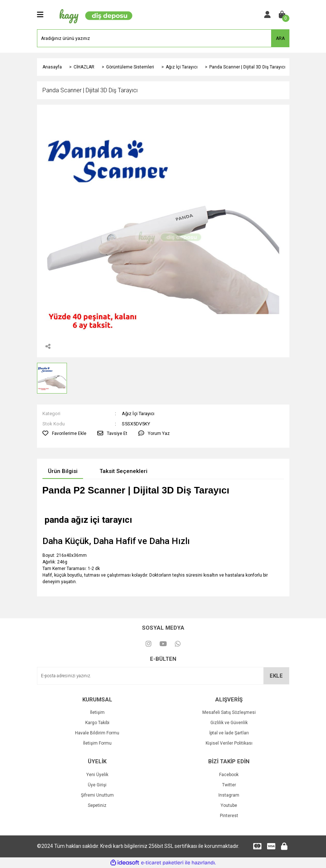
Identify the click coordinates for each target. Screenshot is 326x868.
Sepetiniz (97, 805)
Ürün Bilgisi (63, 471)
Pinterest (229, 816)
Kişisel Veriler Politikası (229, 743)
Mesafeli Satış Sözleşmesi (229, 712)
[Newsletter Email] (163, 676)
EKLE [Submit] (276, 676)
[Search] (163, 38)
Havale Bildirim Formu (97, 733)
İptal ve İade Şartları (229, 733)
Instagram (229, 795)
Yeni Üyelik (97, 775)
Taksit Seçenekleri (123, 471)
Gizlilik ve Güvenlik (229, 723)
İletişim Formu (97, 743)
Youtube (229, 805)
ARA (280, 38)
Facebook (229, 775)
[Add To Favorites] (64, 433)
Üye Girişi (97, 785)
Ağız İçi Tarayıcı (138, 413)
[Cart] (282, 15)
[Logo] (94, 14)
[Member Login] (267, 15)
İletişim (97, 712)
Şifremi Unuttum (97, 795)
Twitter (229, 785)
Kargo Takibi (97, 723)
